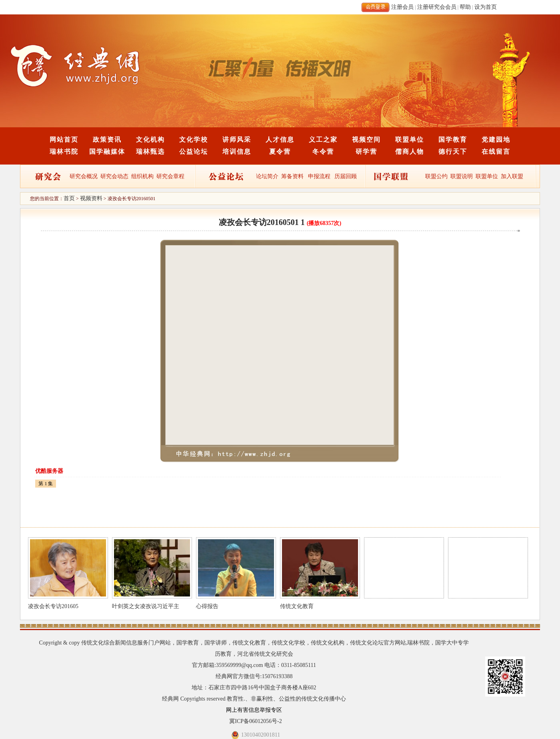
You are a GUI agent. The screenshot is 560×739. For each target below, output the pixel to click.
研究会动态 (114, 176)
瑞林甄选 (150, 152)
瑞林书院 (64, 152)
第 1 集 (46, 484)
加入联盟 (512, 176)
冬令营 (323, 152)
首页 (69, 198)
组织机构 (142, 176)
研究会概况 (84, 176)
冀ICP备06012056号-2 (255, 721)
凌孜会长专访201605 (53, 606)
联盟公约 (436, 176)
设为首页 (486, 7)
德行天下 (453, 152)
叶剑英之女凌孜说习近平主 (146, 606)
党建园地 (496, 140)
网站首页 (64, 140)
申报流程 (319, 176)
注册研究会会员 (437, 7)
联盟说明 (462, 176)
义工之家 (323, 140)
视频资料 (91, 198)
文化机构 (150, 140)
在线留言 (496, 152)
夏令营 (280, 152)
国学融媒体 (107, 152)
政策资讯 (107, 140)
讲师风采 (237, 140)
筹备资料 (292, 176)
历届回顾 (346, 176)
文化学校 (194, 140)
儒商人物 (410, 152)
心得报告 (207, 606)
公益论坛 (194, 152)
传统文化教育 (297, 606)
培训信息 (237, 152)
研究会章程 (170, 176)
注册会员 (402, 7)
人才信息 (280, 140)
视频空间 (366, 140)
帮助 (465, 7)
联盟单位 (410, 140)
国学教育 (453, 140)
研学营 (366, 152)
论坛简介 (267, 176)
